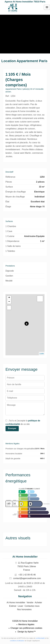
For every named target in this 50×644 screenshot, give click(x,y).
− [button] (9, 302)
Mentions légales (26, 624)
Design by (26, 632)
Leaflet (42, 354)
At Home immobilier (13, 8)
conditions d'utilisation (17, 641)
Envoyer (12, 428)
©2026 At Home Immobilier (25, 621)
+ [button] (9, 298)
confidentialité (40, 638)
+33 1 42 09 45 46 (27, 575)
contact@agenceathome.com (27, 578)
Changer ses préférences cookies (26, 628)
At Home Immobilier (25, 557)
